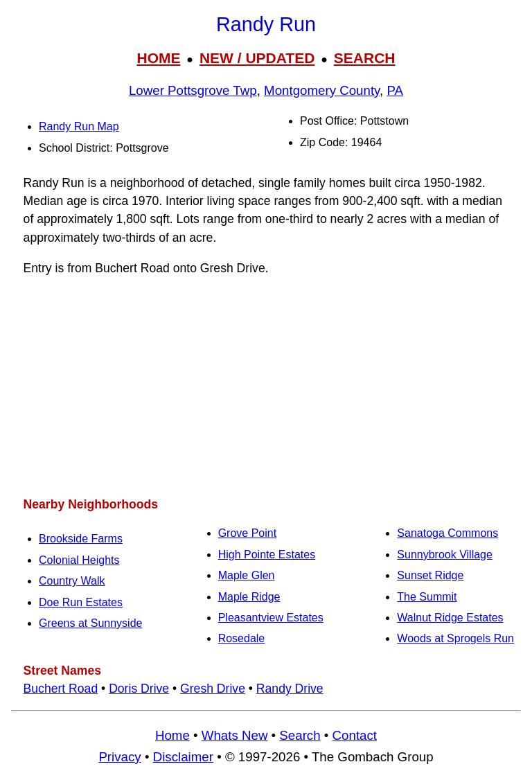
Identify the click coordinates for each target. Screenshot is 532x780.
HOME (158, 58)
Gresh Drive (213, 689)
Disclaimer (183, 757)
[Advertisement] (266, 387)
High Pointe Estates (267, 555)
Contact (355, 735)
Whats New (235, 735)
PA (395, 90)
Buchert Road (61, 689)
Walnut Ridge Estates (450, 618)
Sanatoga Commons (447, 533)
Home (172, 735)
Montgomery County (322, 90)
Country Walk (72, 581)
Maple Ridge (249, 597)
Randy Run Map (79, 126)
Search (300, 735)
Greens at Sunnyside (90, 623)
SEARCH (365, 58)
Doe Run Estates (81, 602)
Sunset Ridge (430, 575)
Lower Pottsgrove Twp (193, 90)
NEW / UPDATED (257, 58)
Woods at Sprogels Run (455, 638)
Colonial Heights (79, 560)
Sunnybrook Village (445, 555)
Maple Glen (247, 575)
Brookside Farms (81, 539)
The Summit (427, 597)
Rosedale (242, 638)
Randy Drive (290, 689)
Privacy (119, 757)
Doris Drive (139, 689)
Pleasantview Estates (271, 618)
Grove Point (247, 533)
